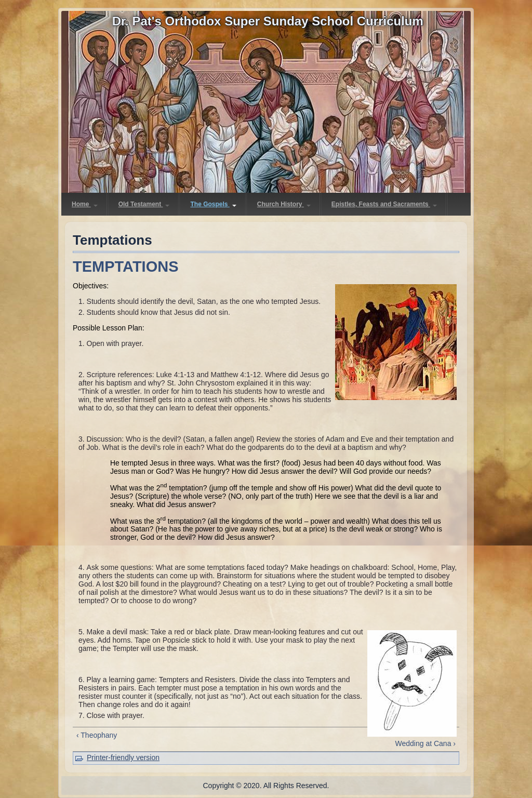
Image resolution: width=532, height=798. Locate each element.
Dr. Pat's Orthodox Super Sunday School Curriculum (268, 21)
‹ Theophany (97, 735)
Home (85, 204)
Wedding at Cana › (425, 743)
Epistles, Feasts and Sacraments (384, 204)
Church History (284, 204)
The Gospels (213, 204)
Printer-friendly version (123, 757)
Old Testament (144, 204)
